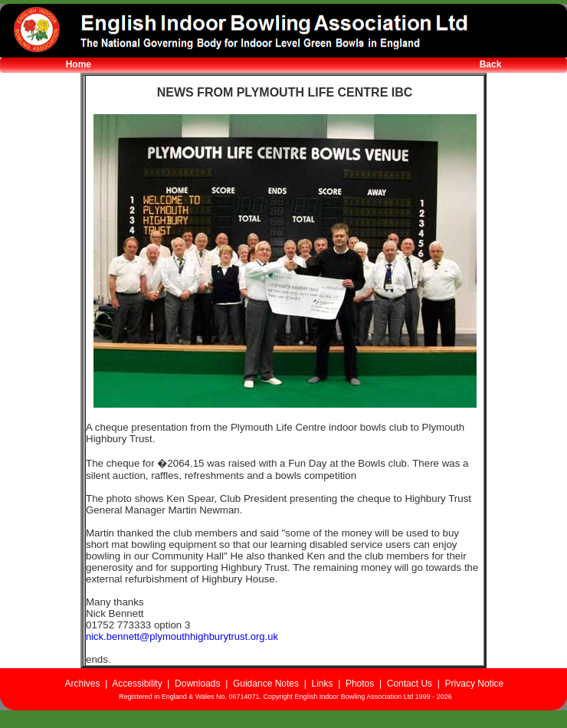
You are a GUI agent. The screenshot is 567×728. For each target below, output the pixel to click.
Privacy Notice (475, 684)
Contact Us (410, 684)
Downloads (197, 684)
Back (491, 64)
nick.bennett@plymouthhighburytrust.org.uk (182, 636)
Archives (82, 684)
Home (79, 64)
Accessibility (137, 684)
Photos (360, 684)
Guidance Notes (266, 684)
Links (322, 684)
